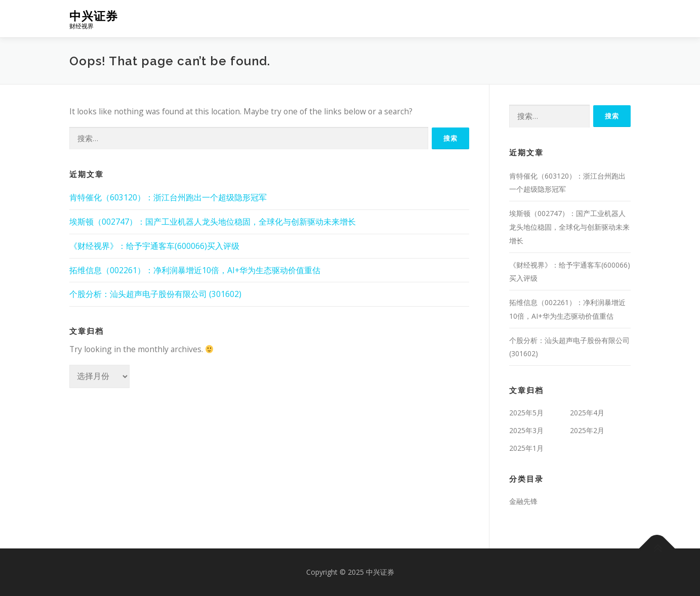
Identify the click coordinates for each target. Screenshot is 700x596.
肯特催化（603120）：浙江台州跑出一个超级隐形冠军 (168, 197)
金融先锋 (523, 501)
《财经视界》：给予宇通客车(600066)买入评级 (154, 246)
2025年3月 (526, 430)
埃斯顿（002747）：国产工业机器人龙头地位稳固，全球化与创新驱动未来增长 (213, 222)
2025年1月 (526, 448)
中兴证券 (94, 15)
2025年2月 (587, 430)
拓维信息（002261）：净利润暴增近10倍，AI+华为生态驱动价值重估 (195, 270)
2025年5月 (526, 413)
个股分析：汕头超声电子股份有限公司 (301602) (155, 294)
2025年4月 (587, 413)
